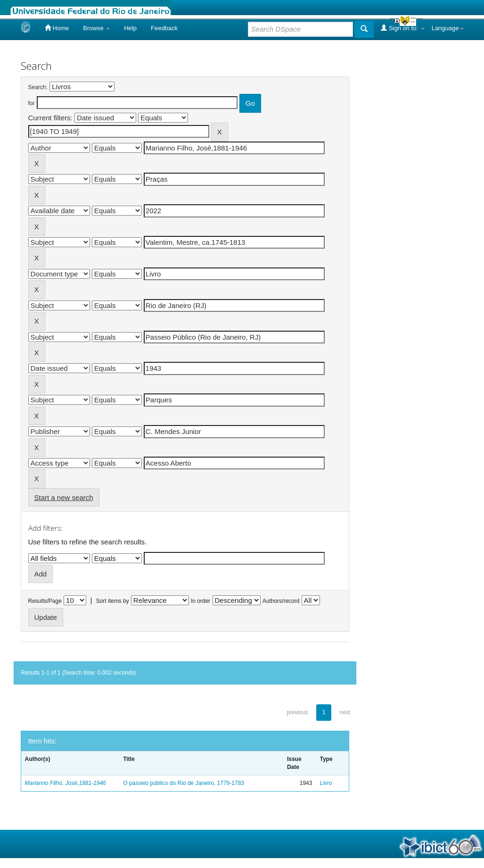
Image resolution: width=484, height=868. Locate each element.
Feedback (164, 28)
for (32, 103)
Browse (96, 28)
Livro (326, 783)
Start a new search (64, 497)
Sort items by (113, 601)
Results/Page (45, 601)
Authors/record (281, 601)
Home (57, 28)
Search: (38, 87)
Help (130, 28)
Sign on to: (402, 28)
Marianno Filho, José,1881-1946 (66, 783)
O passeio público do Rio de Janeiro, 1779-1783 (184, 783)
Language (448, 28)
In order (201, 601)
